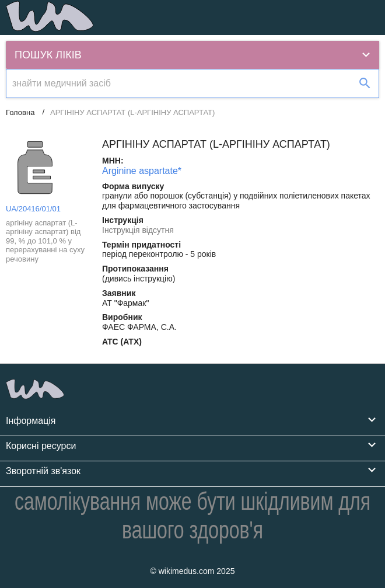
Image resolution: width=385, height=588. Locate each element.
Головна (20, 112)
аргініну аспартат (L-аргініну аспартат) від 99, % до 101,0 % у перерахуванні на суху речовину (45, 241)
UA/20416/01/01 (33, 209)
